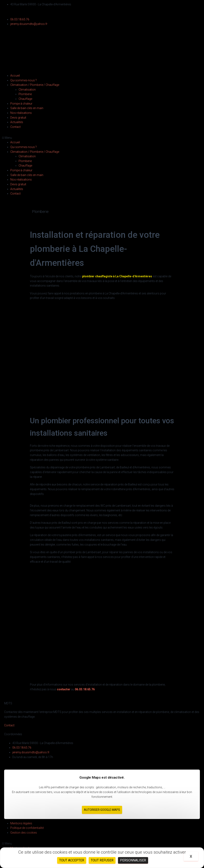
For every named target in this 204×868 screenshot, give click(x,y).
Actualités (17, 122)
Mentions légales (21, 823)
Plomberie (25, 94)
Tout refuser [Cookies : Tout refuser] (102, 860)
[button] (102, 138)
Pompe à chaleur (21, 104)
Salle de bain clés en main (27, 108)
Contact (15, 127)
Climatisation (27, 90)
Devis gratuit (18, 118)
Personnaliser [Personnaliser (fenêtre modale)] (133, 860)
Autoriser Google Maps (102, 810)
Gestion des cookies (24, 833)
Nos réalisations (21, 113)
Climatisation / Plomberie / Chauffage (35, 85)
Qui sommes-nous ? (24, 80)
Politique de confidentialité (27, 828)
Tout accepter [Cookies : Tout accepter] (72, 860)
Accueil (15, 76)
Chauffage (25, 99)
